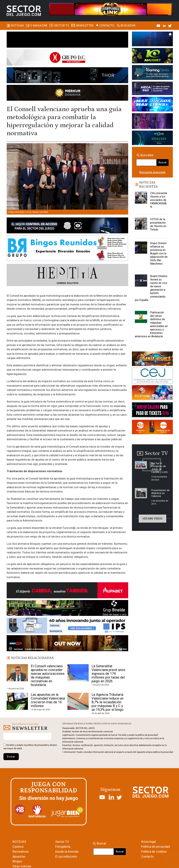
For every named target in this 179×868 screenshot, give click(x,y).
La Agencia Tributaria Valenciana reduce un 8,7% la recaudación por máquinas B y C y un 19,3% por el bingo (108, 702)
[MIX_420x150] (152, 428)
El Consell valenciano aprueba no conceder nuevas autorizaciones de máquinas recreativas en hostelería (48, 675)
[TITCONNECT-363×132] (152, 410)
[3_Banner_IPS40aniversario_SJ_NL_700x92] (67, 626)
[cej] (152, 376)
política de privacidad (37, 745)
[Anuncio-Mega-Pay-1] (152, 89)
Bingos (17, 861)
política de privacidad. (163, 752)
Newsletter (85, 25)
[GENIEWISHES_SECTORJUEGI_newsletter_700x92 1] (67, 93)
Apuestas (19, 856)
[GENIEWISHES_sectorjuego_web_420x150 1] (152, 359)
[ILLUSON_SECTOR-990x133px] (67, 40)
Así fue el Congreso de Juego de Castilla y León (159, 468)
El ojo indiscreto (66, 856)
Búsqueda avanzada (152, 172)
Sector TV (62, 842)
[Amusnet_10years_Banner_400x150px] (152, 56)
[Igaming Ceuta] (152, 73)
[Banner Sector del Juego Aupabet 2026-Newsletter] (67, 591)
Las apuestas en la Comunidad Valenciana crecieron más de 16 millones (48, 700)
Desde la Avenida (67, 852)
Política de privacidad (155, 847)
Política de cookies (154, 852)
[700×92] (67, 644)
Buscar (163, 162)
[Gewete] (152, 122)
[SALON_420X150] (152, 105)
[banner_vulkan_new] (67, 226)
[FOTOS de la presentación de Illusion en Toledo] (141, 226)
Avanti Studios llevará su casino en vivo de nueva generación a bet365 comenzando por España (151, 288)
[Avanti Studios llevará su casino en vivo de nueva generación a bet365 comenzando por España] (141, 283)
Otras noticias (16, 212)
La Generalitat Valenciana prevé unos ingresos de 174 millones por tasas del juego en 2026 (108, 674)
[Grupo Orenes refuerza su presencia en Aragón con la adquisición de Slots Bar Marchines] (141, 250)
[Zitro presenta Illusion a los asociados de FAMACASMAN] (141, 200)
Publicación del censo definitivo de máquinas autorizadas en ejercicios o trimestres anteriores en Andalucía (151, 324)
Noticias (17, 25)
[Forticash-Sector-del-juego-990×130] (67, 76)
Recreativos (21, 852)
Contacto (107, 25)
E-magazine (39, 25)
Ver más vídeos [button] (152, 519)
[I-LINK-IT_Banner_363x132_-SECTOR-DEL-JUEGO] (152, 39)
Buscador (128, 25)
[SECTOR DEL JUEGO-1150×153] (67, 58)
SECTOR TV (62, 25)
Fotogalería (63, 847)
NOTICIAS (19, 842)
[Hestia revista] (67, 276)
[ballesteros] (152, 393)
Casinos (18, 847)
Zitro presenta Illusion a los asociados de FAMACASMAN (159, 200)
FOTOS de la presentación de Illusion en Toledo (158, 224)
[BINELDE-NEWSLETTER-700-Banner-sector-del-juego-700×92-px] (67, 609)
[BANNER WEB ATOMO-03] (152, 138)
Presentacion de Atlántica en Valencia (160, 493)
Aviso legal (148, 842)
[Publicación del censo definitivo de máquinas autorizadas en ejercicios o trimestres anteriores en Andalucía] (141, 319)
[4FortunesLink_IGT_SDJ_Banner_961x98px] (111, 9)
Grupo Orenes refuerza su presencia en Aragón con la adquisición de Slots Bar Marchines (159, 253)
